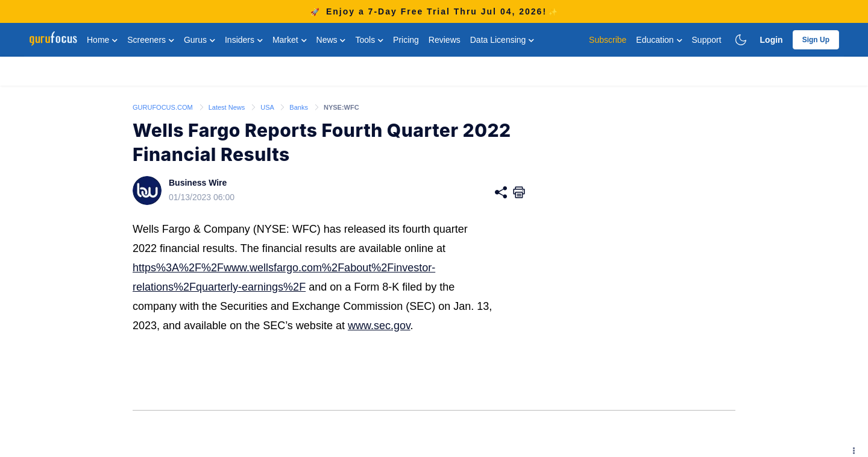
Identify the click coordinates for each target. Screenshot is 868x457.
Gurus (200, 40)
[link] (164, 107)
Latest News (228, 107)
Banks (300, 107)
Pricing (406, 40)
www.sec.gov (379, 326)
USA (268, 107)
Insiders (244, 40)
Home (102, 40)
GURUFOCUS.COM (164, 107)
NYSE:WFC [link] (341, 107)
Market (290, 40)
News (331, 40)
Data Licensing (502, 40)
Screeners (151, 40)
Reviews (445, 40)
